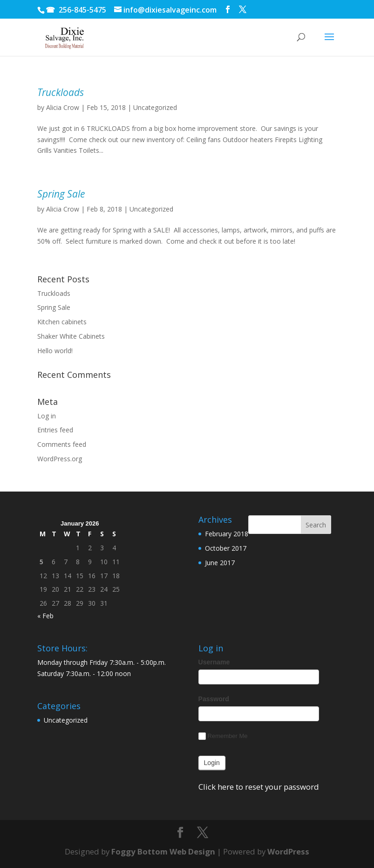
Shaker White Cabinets (71, 336)
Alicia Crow (63, 107)
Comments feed (62, 444)
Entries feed (55, 430)
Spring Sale (61, 194)
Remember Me (223, 736)
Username (214, 662)
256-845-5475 (82, 10)
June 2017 (220, 563)
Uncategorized (155, 107)
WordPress (288, 851)
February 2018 (227, 534)
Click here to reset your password (259, 787)
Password (214, 699)
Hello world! (55, 351)
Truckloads (61, 92)
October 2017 (226, 548)
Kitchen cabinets (62, 322)
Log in (47, 416)
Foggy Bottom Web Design (163, 851)
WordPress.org (60, 459)
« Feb (45, 616)
